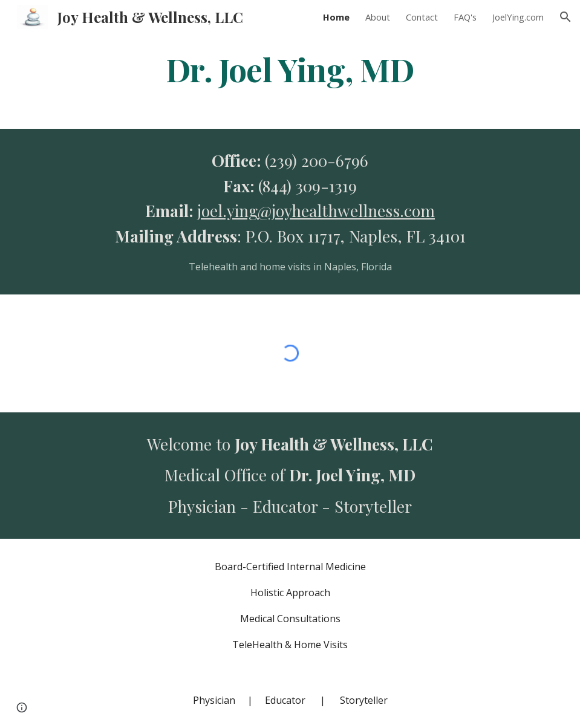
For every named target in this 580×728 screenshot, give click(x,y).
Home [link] (336, 17)
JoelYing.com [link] (518, 17)
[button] (565, 17)
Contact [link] (422, 17)
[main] (290, 69)
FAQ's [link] (465, 17)
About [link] (378, 17)
